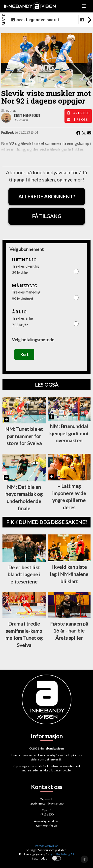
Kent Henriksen (46, 826)
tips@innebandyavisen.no (46, 803)
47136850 (81, 113)
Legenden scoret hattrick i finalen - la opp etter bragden (42, 20)
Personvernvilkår (46, 846)
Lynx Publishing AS (62, 854)
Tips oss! (81, 119)
